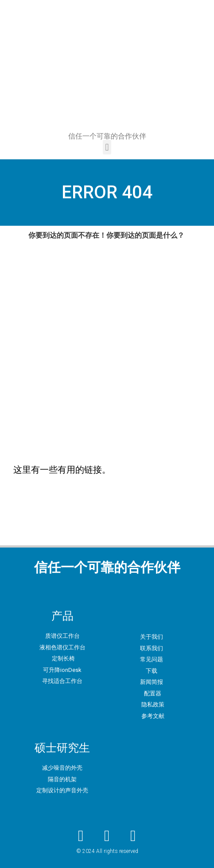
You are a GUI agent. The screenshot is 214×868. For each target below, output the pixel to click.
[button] (107, 147)
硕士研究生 (62, 748)
